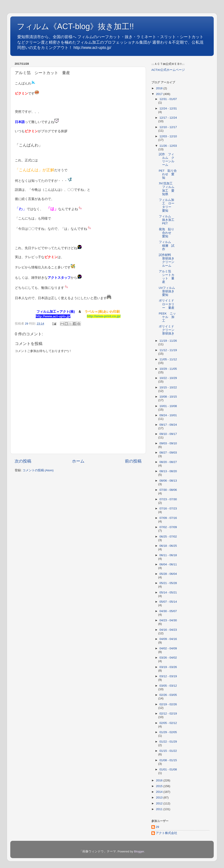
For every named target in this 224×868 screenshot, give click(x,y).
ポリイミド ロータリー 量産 (168, 304)
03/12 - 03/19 (168, 676)
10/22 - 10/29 (168, 378)
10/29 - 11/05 (168, 369)
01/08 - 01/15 (168, 760)
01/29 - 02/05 (168, 732)
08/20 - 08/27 (168, 462)
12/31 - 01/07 (168, 99)
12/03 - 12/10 (168, 136)
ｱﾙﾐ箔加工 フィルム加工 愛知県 (167, 189)
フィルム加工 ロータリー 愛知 (167, 205)
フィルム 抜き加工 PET (168, 220)
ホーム (78, 461)
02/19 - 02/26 (168, 704)
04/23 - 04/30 (168, 620)
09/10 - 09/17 (168, 434)
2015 (160, 786)
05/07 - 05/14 (168, 602)
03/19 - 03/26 (168, 667)
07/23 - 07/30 (168, 499)
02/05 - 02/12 (168, 723)
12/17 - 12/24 (168, 118)
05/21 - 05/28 (168, 583)
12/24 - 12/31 (168, 108)
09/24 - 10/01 (168, 415)
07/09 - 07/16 (168, 518)
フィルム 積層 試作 (167, 246)
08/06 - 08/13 (168, 481)
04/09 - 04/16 (168, 639)
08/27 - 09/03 (168, 453)
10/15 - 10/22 (168, 387)
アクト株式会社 (166, 833)
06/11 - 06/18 (168, 555)
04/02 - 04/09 (168, 648)
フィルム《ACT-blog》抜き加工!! (75, 26)
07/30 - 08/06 (168, 490)
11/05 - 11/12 (168, 359)
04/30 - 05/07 (168, 611)
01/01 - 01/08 (168, 769)
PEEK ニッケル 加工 (167, 317)
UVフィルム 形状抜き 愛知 (169, 291)
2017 (160, 94)
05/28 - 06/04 (168, 574)
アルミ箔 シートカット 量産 (167, 277)
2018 (160, 88)
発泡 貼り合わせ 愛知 (167, 233)
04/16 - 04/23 (168, 630)
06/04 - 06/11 (168, 564)
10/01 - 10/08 (168, 406)
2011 (160, 809)
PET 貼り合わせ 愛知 (168, 174)
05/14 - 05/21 (168, 592)
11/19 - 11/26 (168, 341)
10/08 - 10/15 (168, 397)
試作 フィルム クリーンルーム (167, 160)
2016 (160, 780)
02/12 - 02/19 (168, 714)
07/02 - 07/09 (168, 527)
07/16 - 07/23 (168, 508)
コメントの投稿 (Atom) (38, 470)
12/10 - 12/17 (168, 127)
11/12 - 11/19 (168, 350)
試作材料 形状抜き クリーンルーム (168, 260)
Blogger (139, 851)
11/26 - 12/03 (168, 146)
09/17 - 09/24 (168, 425)
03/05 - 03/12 (168, 686)
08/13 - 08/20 (168, 471)
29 (157, 827)
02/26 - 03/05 (168, 695)
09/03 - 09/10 (168, 443)
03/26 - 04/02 (168, 658)
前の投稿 (133, 461)
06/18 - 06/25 (168, 546)
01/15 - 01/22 (168, 751)
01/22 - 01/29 (168, 742)
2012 (160, 803)
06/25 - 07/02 (168, 537)
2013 (160, 797)
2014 (160, 792)
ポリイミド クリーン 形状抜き (168, 330)
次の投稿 (23, 461)
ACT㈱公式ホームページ (168, 70)
